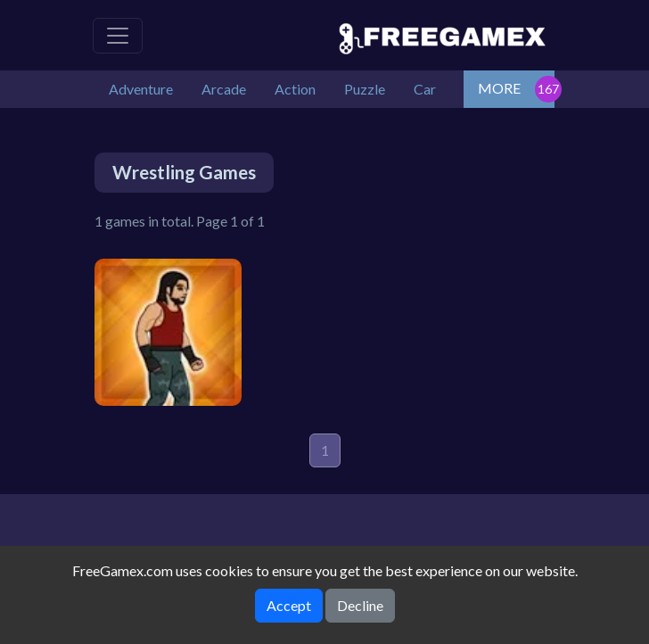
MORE (499, 88)
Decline (360, 605)
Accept (289, 605)
